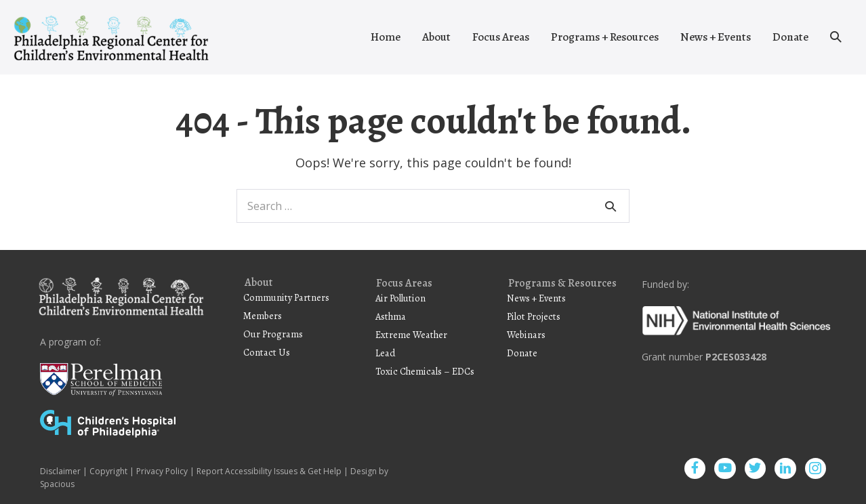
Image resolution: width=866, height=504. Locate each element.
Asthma (391, 316)
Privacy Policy (162, 471)
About (436, 37)
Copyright (108, 471)
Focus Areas (501, 37)
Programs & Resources (562, 284)
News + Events (716, 37)
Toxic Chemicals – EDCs (425, 371)
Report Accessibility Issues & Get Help (269, 471)
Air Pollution (400, 298)
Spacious (57, 484)
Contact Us (267, 352)
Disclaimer (60, 471)
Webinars (526, 335)
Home (386, 37)
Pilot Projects (534, 316)
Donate (790, 37)
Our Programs (273, 334)
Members (263, 316)
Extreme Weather (411, 335)
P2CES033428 (736, 357)
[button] (836, 37)
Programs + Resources (605, 37)
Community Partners (286, 297)
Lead (386, 353)
